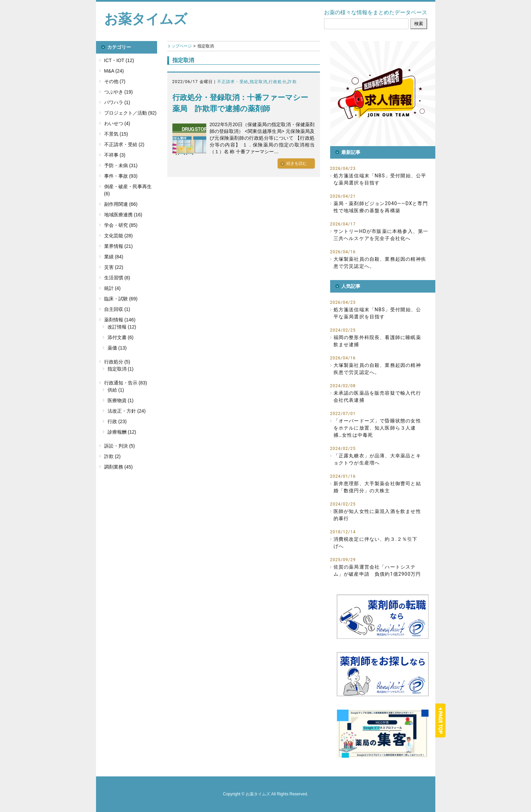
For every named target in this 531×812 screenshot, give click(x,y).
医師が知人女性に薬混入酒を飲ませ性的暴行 (377, 515)
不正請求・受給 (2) (124, 144)
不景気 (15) (116, 134)
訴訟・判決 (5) (120, 446)
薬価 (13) (117, 348)
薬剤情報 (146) (120, 320)
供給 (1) (116, 390)
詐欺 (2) (112, 456)
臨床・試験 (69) (121, 299)
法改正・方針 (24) (127, 411)
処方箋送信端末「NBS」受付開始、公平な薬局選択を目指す (380, 179)
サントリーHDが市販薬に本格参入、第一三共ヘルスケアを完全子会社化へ (381, 235)
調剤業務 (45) (119, 467)
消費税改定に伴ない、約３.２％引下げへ (376, 543)
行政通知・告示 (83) (126, 383)
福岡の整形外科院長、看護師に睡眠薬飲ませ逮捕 (377, 341)
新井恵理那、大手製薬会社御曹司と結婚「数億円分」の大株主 (377, 487)
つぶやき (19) (119, 92)
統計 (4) (112, 288)
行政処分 (278, 82)
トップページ (179, 46)
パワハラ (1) (117, 102)
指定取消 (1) (121, 369)
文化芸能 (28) (119, 236)
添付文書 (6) (121, 337)
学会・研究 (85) (121, 225)
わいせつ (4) (117, 123)
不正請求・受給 (233, 82)
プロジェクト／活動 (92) (130, 113)
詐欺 (292, 82)
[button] (383, 94)
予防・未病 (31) (121, 165)
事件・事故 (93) (121, 176)
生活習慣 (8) (117, 278)
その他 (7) (115, 81)
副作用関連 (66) (121, 204)
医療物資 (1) (121, 400)
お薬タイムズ (146, 19)
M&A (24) (114, 71)
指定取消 (259, 82)
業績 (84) (114, 257)
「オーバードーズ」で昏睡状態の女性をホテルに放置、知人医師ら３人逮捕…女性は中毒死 (377, 428)
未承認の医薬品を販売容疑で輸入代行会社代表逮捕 (377, 397)
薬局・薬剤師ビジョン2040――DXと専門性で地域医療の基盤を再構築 (381, 207)
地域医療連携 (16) (123, 215)
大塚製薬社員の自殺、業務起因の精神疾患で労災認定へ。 (380, 263)
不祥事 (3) (115, 155)
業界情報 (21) (119, 246)
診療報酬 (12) (122, 432)
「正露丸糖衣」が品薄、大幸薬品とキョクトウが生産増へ (377, 459)
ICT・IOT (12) (119, 60)
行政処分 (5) (117, 362)
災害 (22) (114, 267)
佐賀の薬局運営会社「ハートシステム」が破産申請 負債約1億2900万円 (377, 570)
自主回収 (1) (117, 309)
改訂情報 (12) (122, 327)
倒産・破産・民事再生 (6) (128, 190)
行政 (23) (117, 421)
